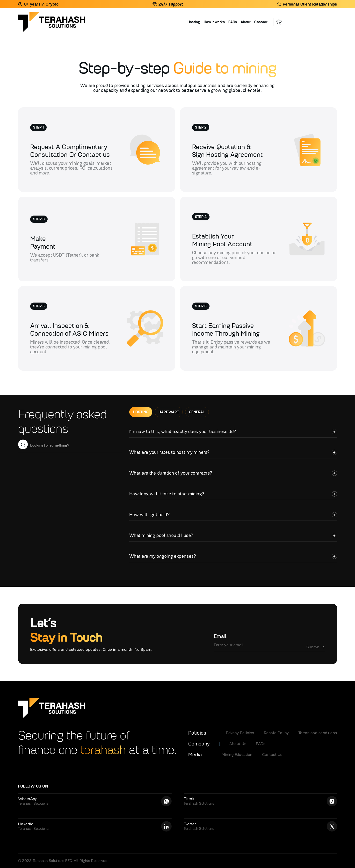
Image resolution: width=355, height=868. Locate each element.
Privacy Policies (240, 733)
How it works (214, 22)
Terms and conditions (318, 733)
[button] (279, 22)
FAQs (233, 22)
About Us (238, 744)
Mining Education (237, 755)
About (246, 22)
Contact (261, 22)
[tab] (141, 412)
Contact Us (272, 755)
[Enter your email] (269, 647)
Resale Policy (276, 733)
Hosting (194, 22)
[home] (103, 22)
